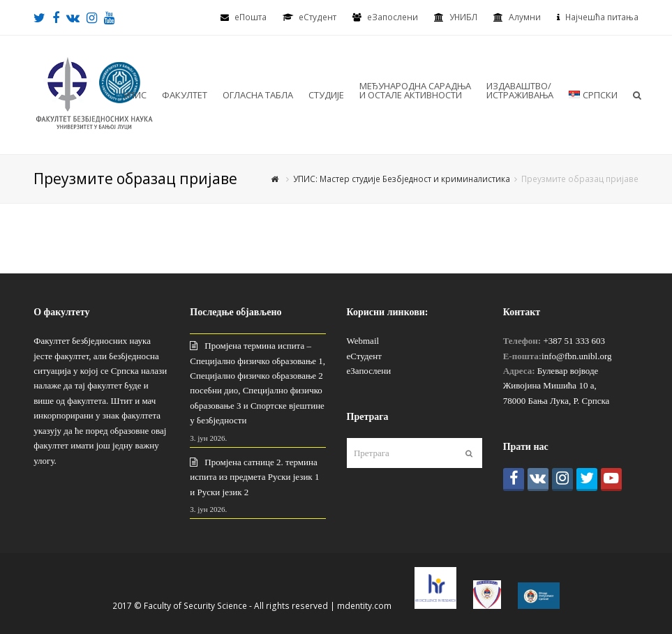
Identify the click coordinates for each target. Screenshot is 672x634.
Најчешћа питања (602, 17)
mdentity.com (364, 606)
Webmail (363, 341)
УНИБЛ (463, 17)
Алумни (525, 17)
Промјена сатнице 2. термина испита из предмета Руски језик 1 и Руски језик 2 (254, 477)
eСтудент (318, 17)
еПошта (251, 17)
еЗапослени (393, 17)
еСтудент (364, 356)
